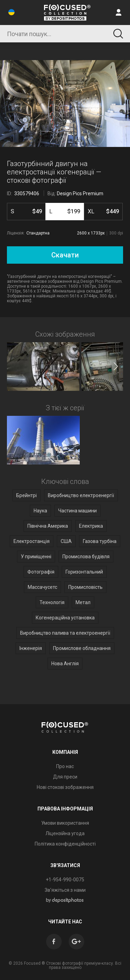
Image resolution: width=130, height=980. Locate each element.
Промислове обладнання (82, 648)
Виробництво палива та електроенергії (65, 633)
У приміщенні (36, 557)
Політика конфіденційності (65, 844)
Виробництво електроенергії (81, 495)
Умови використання (65, 823)
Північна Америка (48, 526)
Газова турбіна (100, 541)
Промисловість (85, 587)
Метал (83, 602)
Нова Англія (65, 664)
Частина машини (77, 511)
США (66, 541)
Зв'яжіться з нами (65, 890)
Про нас (65, 766)
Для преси (65, 777)
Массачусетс (42, 587)
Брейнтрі (27, 495)
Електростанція (32, 541)
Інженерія (31, 648)
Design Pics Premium (80, 193)
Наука (40, 511)
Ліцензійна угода (65, 833)
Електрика (91, 526)
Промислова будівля (86, 557)
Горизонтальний (84, 572)
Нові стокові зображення (65, 787)
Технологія (52, 602)
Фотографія (41, 572)
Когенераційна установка (65, 618)
